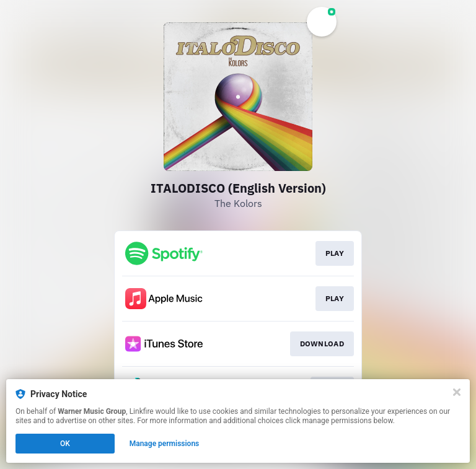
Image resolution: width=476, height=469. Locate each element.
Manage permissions (165, 444)
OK (65, 444)
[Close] (457, 392)
